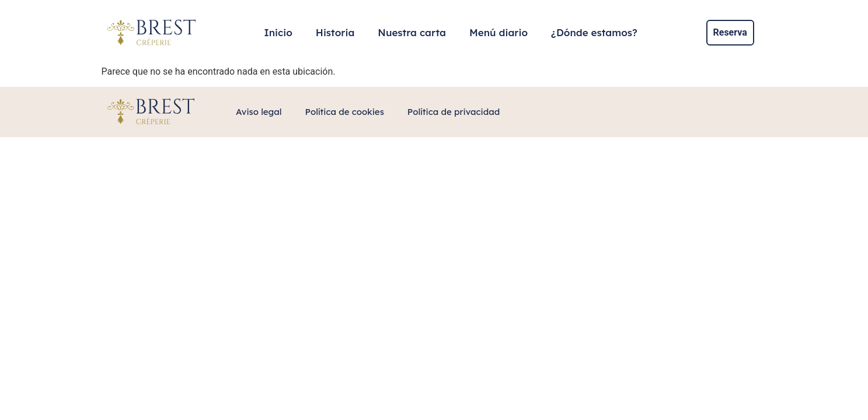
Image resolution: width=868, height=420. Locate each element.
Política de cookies (345, 112)
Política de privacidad (454, 112)
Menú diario (499, 32)
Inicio (278, 32)
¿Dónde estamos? (594, 32)
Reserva (730, 32)
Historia (335, 32)
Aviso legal (259, 112)
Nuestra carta (412, 32)
